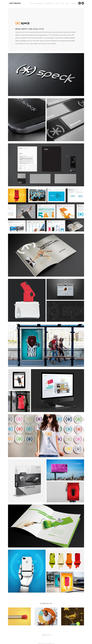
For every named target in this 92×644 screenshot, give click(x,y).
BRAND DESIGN (39, 3)
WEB (32, 3)
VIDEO (62, 3)
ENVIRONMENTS (49, 3)
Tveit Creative (15, 3)
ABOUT (68, 3)
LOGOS (57, 3)
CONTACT (74, 3)
